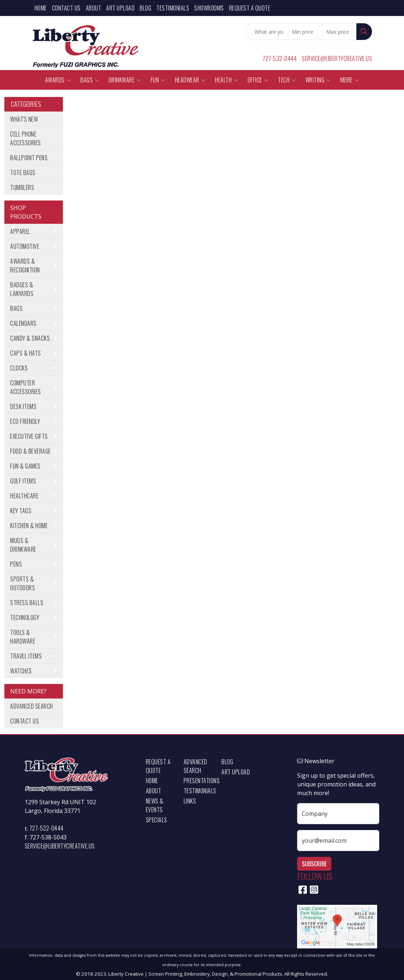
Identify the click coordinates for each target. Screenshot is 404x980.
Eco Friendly (25, 421)
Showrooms (209, 8)
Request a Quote (250, 8)
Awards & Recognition (25, 266)
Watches (21, 671)
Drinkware (125, 80)
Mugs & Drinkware (23, 545)
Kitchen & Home (29, 526)
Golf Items (23, 481)
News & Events (155, 805)
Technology (25, 617)
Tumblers (22, 187)
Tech (287, 80)
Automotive (25, 246)
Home (41, 8)
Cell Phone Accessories (26, 138)
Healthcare (24, 496)
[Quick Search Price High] (339, 32)
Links (190, 801)
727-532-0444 (280, 58)
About (94, 8)
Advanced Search (32, 706)
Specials (157, 820)
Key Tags (21, 511)
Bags (90, 80)
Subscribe (314, 864)
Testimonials (173, 8)
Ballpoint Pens (29, 158)
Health (227, 80)
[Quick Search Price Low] (305, 32)
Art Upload (120, 8)
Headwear (190, 80)
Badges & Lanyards (22, 289)
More (350, 80)
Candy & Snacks (30, 338)
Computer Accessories (26, 387)
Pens (16, 564)
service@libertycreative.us (337, 58)
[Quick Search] (267, 32)
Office (258, 80)
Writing (318, 80)
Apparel (20, 231)
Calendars (23, 323)
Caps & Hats (26, 353)
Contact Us (66, 8)
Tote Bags (23, 173)
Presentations (198, 781)
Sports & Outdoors (23, 583)
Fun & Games (25, 466)
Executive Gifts (29, 436)
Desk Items (23, 406)
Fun (158, 80)
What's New (24, 119)
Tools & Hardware (23, 637)
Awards (58, 80)
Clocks (19, 368)
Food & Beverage (31, 451)
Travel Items (26, 656)
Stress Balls (27, 603)
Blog (145, 8)
